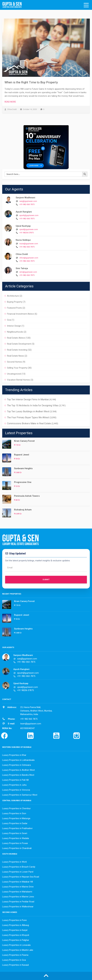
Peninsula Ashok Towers (27, 496)
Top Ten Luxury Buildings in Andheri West (28, 411)
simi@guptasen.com (28, 272)
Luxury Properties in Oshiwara (17, 765)
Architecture (13, 296)
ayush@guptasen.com (29, 215)
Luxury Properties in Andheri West (18, 770)
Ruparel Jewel (22, 455)
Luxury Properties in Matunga (16, 818)
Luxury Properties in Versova (16, 790)
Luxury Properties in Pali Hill (15, 780)
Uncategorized (14, 374)
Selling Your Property (17, 368)
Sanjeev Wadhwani (25, 198)
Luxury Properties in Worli (14, 862)
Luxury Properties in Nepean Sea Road (21, 877)
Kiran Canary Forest (24, 441)
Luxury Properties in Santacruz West (20, 795)
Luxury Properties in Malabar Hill (18, 882)
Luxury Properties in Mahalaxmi (17, 892)
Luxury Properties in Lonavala (16, 945)
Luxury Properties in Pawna (15, 955)
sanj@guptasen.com (28, 201)
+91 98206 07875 (26, 233)
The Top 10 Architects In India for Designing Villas (33, 405)
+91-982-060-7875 (27, 204)
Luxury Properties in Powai (15, 843)
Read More (10, 102)
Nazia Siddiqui (23, 240)
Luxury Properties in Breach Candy (19, 867)
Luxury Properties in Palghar (16, 940)
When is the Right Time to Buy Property (31, 82)
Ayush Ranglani (24, 212)
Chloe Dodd (22, 254)
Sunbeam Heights (23, 468)
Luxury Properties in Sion (14, 813)
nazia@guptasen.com (29, 244)
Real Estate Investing (17, 350)
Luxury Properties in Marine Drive (18, 887)
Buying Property (15, 302)
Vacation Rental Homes (18, 380)
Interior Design (14, 326)
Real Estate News (15, 356)
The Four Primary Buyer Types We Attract (28, 417)
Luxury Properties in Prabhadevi (17, 828)
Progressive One (23, 482)
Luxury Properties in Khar (14, 755)
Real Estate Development (19, 344)
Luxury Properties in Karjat (15, 930)
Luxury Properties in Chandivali (17, 848)
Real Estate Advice (16, 338)
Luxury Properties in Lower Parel (18, 872)
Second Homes (15, 362)
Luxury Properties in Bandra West (18, 775)
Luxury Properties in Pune (14, 920)
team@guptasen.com (31, 724)
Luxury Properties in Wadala (16, 838)
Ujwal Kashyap (23, 226)
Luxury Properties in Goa (14, 960)
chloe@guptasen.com (29, 258)
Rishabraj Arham (23, 510)
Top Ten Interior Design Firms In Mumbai (28, 399)
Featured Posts (14, 308)
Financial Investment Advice (20, 314)
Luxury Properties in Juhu (14, 785)
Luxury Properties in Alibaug (16, 925)
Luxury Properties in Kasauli (15, 965)
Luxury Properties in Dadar (15, 823)
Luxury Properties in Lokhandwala (18, 760)
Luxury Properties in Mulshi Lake (18, 950)
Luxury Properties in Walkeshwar (18, 907)
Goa (9, 320)
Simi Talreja (22, 268)
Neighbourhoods (15, 332)
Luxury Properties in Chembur (16, 808)
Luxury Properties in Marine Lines (18, 897)
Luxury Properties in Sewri (15, 833)
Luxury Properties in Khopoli (16, 935)
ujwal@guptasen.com (29, 229)
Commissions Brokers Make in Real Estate (29, 423)
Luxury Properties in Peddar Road (18, 902)
